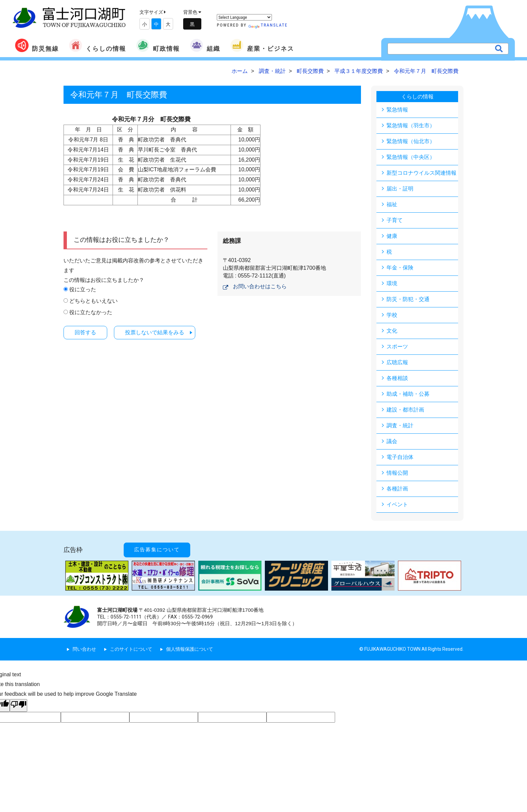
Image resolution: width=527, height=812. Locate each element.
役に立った (83, 289)
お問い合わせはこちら (260, 286)
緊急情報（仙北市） (411, 141)
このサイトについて (131, 649)
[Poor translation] (18, 706)
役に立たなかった (91, 312)
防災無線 (37, 45)
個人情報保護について (190, 649)
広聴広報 (397, 362)
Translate (268, 25)
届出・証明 (400, 189)
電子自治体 (400, 457)
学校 (392, 315)
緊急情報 (397, 110)
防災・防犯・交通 (408, 299)
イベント (397, 504)
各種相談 (397, 378)
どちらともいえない (93, 301)
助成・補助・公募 (408, 394)
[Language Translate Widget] (244, 17)
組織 (205, 45)
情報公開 (397, 473)
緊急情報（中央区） (411, 157)
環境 (392, 283)
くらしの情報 (97, 45)
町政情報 (158, 45)
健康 (392, 236)
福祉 (392, 204)
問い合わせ (84, 649)
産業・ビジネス (262, 45)
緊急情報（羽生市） (411, 125)
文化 (392, 331)
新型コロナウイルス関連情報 (421, 173)
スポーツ (397, 347)
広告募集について (157, 550)
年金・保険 (400, 268)
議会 (392, 441)
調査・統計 (400, 425)
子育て (395, 220)
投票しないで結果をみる (155, 332)
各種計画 (397, 489)
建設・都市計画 (405, 410)
